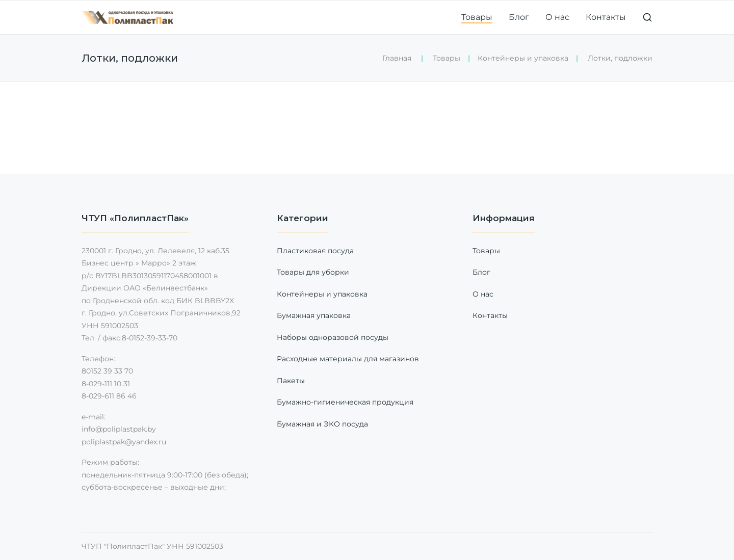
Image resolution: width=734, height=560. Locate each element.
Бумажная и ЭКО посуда (322, 424)
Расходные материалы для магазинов (348, 359)
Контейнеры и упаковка (523, 58)
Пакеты (291, 381)
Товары (477, 17)
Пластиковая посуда (315, 251)
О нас (557, 17)
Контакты (606, 17)
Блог (519, 17)
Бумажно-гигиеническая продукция (345, 402)
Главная (397, 58)
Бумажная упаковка (314, 315)
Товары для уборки (313, 272)
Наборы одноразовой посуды (333, 337)
